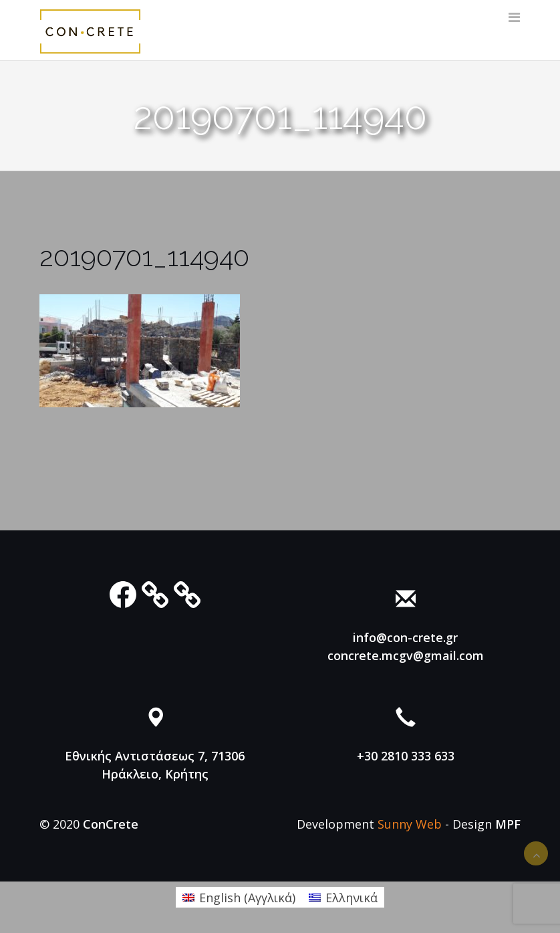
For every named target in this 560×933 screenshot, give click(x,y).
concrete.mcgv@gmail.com (406, 655)
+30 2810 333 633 (406, 756)
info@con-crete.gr (405, 637)
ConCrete (111, 824)
